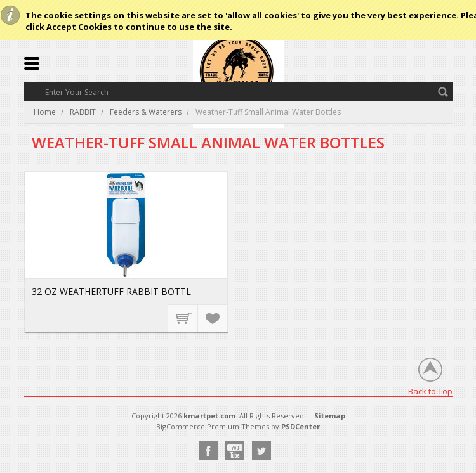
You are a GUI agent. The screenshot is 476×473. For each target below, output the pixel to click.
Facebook (208, 451)
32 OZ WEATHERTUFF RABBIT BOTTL (111, 291)
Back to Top (430, 391)
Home (45, 112)
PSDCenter (301, 426)
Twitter (261, 451)
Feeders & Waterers (146, 112)
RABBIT (83, 112)
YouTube (235, 451)
